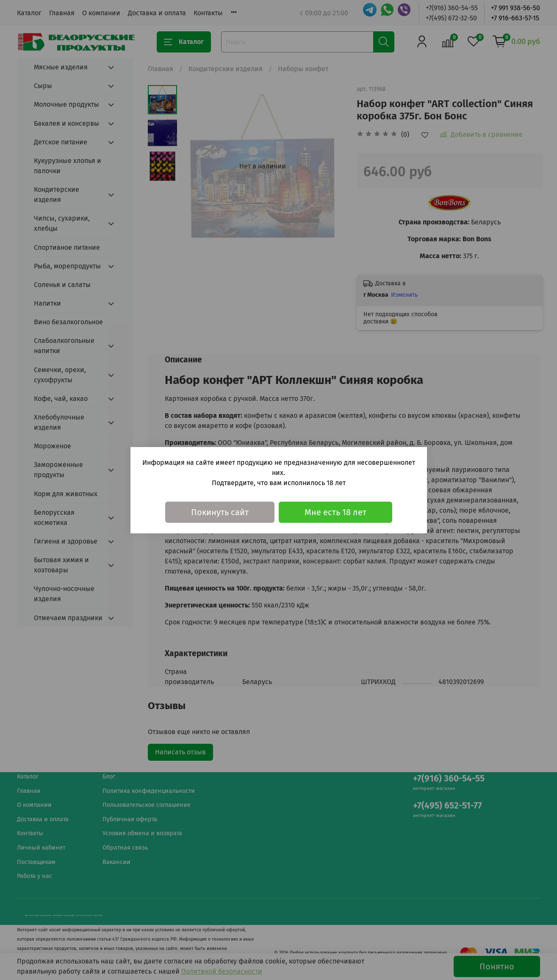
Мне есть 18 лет (335, 512)
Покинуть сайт (220, 512)
